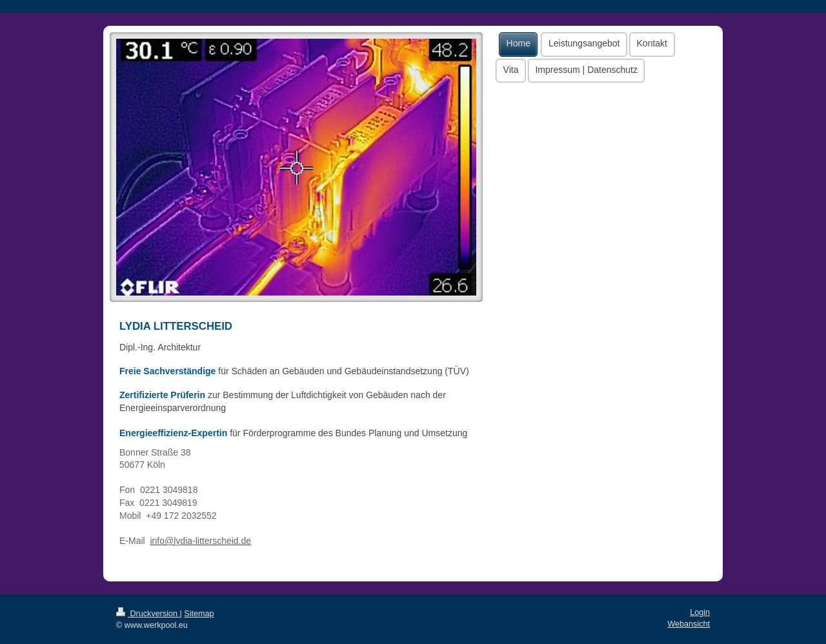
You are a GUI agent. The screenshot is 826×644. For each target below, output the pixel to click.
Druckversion (148, 614)
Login (700, 612)
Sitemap (199, 614)
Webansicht (689, 624)
